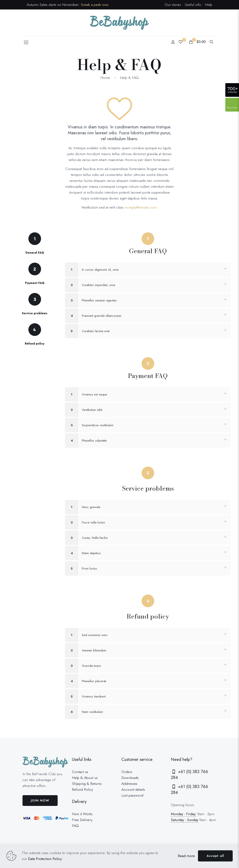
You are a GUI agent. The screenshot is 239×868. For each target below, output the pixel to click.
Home (105, 78)
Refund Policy (82, 789)
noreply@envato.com (141, 207)
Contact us (80, 772)
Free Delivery (82, 820)
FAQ (75, 826)
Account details (133, 789)
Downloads (130, 778)
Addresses (129, 784)
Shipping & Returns (87, 784)
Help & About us (85, 778)
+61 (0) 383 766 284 (189, 775)
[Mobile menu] (26, 42)
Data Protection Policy (45, 859)
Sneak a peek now (95, 5)
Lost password (132, 795)
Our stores (173, 5)
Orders (127, 772)
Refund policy (35, 343)
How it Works (82, 814)
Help (209, 5)
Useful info (193, 5)
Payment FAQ (35, 283)
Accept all (215, 856)
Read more (186, 856)
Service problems (35, 313)
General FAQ (35, 253)
